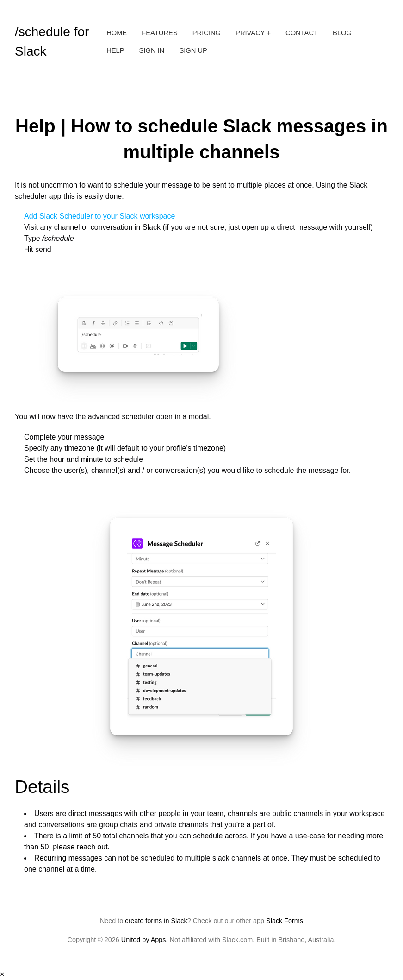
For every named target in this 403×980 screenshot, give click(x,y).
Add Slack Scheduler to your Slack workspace (99, 216)
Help (115, 50)
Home (117, 33)
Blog (342, 33)
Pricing (207, 33)
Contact (302, 33)
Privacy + (253, 33)
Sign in (152, 50)
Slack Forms (285, 921)
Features (159, 33)
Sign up (193, 50)
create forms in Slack (156, 921)
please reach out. (81, 847)
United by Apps (144, 940)
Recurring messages (68, 858)
